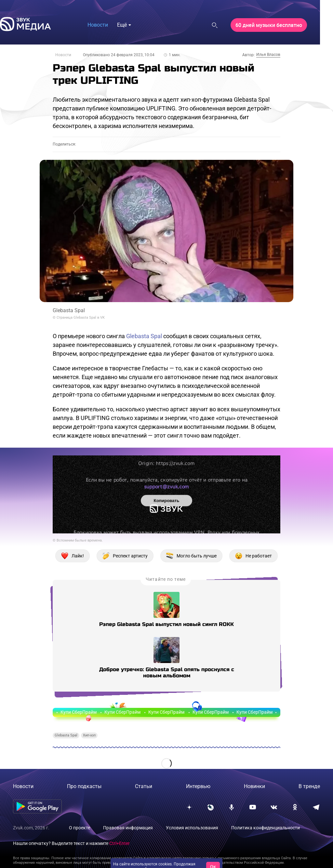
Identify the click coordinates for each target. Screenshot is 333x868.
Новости (63, 55)
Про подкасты (84, 786)
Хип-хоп (89, 735)
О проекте (80, 828)
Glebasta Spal (144, 336)
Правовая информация (128, 828)
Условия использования (192, 828)
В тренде (309, 786)
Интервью (198, 786)
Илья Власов (268, 55)
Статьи (144, 786)
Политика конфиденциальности (266, 828)
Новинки (254, 786)
